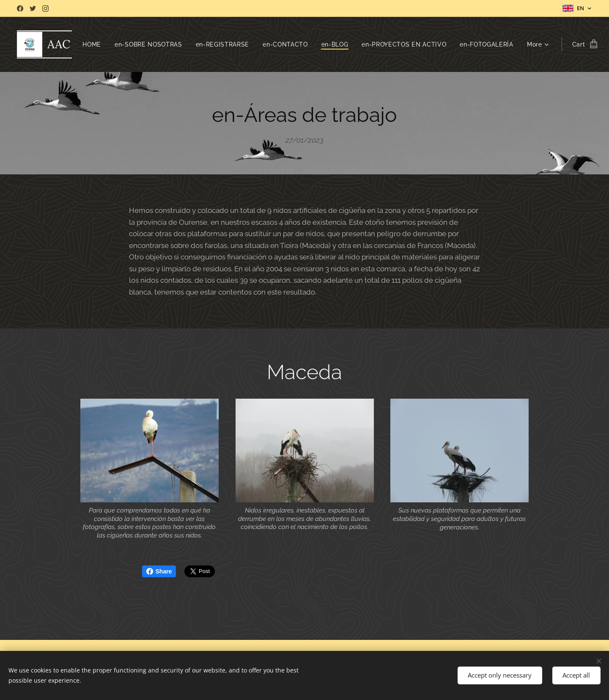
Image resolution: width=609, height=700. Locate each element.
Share (159, 571)
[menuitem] (150, 44)
